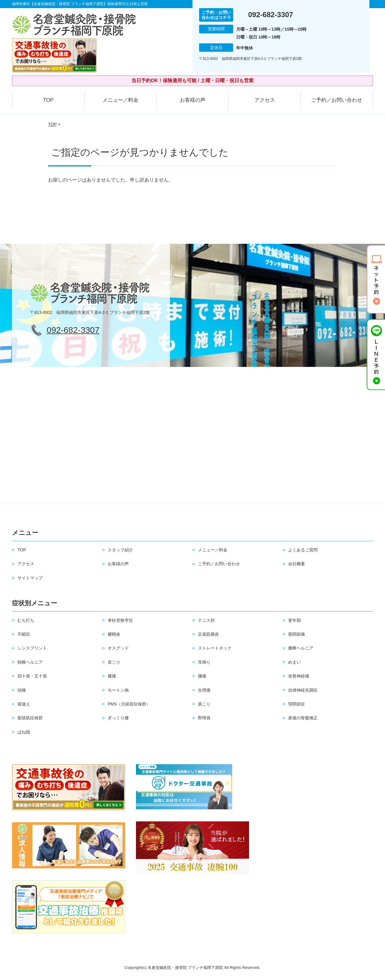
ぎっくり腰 (118, 718)
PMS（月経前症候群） (129, 704)
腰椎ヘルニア (301, 648)
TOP (48, 100)
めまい (294, 662)
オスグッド (118, 648)
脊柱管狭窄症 (120, 620)
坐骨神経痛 (299, 676)
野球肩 (204, 718)
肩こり (204, 704)
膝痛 (112, 676)
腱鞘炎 (114, 634)
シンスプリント (32, 648)
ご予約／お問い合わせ (337, 100)
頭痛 (22, 690)
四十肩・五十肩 (32, 676)
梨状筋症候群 (30, 718)
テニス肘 (206, 620)
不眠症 (24, 634)
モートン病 (118, 690)
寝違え (24, 704)
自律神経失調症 (303, 690)
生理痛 (204, 690)
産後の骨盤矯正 (303, 718)
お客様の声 (193, 100)
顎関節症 (297, 704)
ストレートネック (215, 648)
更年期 (294, 620)
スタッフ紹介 (120, 550)
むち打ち (26, 620)
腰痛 (202, 676)
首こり (114, 662)
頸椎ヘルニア (30, 662)
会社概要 (297, 564)
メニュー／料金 (120, 100)
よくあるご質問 (303, 550)
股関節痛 (297, 634)
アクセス (265, 100)
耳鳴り (204, 662)
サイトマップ (30, 578)
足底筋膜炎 (208, 634)
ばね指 (24, 732)
